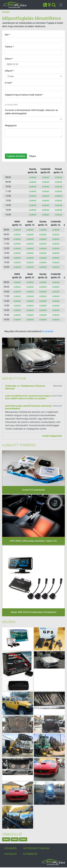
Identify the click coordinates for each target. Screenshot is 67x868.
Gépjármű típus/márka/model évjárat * (24, 95)
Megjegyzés (11, 126)
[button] (7, 355)
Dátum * (9, 59)
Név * (8, 35)
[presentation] (26, 145)
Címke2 (15, 839)
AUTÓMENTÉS (30, 854)
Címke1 (6, 839)
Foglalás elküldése (16, 156)
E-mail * (9, 83)
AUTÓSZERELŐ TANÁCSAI (36, 848)
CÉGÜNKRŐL (11, 848)
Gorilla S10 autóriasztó (33, 490)
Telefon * (9, 47)
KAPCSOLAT (11, 854)
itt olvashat (48, 331)
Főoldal (6, 12)
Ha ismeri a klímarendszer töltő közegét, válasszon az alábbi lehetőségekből (31, 112)
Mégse (33, 156)
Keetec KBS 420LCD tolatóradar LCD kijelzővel (33, 612)
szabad (33, 177)
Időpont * (9, 71)
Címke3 (23, 839)
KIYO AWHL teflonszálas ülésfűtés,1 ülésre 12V (33, 541)
